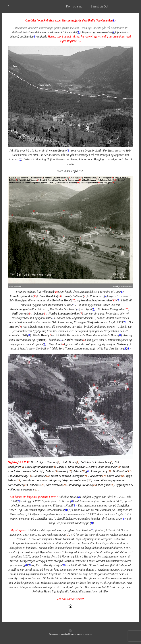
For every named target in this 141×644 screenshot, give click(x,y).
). (59, 462)
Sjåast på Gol (99, 6)
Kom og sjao (74, 6)
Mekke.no (88, 634)
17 (103, 476)
